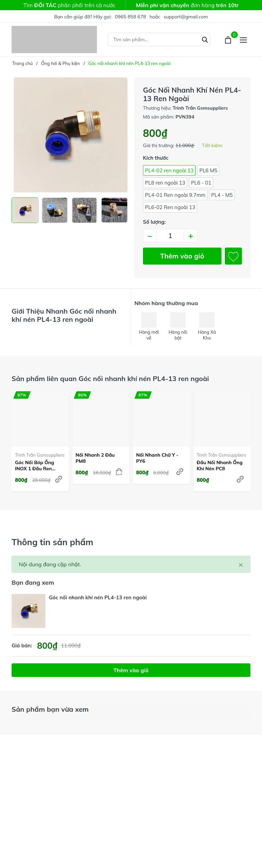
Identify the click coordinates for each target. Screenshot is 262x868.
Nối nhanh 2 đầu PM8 (95, 458)
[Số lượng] (170, 236)
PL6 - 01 (201, 183)
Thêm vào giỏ (182, 256)
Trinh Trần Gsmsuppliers (40, 455)
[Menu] (243, 40)
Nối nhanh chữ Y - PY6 (157, 458)
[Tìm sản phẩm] (159, 40)
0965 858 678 (130, 17)
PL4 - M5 (222, 195)
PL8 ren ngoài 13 (165, 183)
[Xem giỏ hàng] (229, 40)
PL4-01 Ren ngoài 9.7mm (175, 195)
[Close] (241, 564)
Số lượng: (154, 222)
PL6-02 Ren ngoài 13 (170, 207)
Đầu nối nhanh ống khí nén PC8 (220, 465)
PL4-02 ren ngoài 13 (169, 170)
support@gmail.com (186, 17)
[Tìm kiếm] (205, 39)
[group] (70, 135)
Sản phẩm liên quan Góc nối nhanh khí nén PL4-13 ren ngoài (110, 378)
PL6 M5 (208, 170)
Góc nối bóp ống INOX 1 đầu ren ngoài (35, 465)
